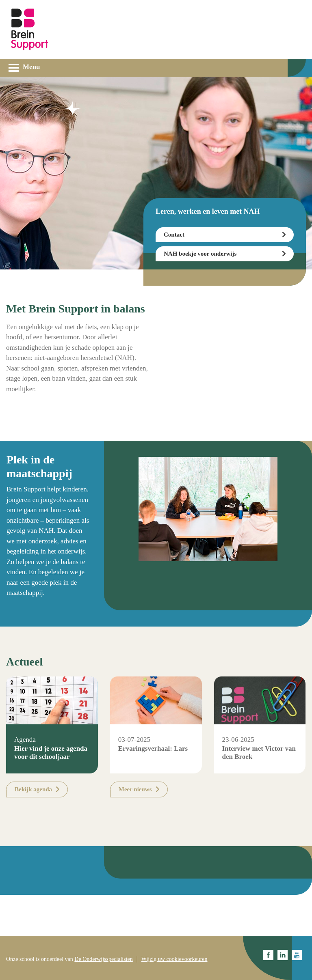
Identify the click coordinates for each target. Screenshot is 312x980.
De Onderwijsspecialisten (103, 959)
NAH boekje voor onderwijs (200, 254)
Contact (174, 235)
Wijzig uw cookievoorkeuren (174, 959)
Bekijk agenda (33, 789)
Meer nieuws (135, 789)
